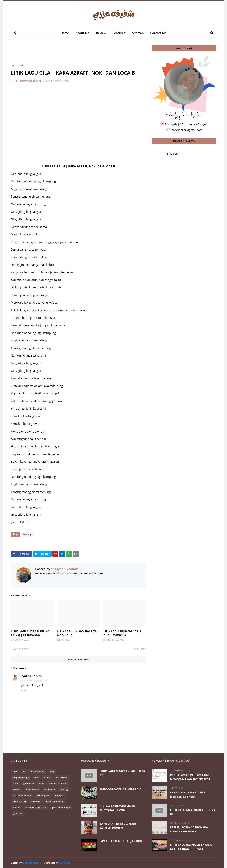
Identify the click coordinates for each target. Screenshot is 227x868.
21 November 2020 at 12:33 (34, 680)
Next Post (138, 649)
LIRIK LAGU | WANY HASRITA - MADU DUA (78, 633)
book (37, 777)
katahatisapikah (58, 783)
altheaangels (37, 771)
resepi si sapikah (54, 802)
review (17, 808)
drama (48, 777)
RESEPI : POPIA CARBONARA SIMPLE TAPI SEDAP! (189, 829)
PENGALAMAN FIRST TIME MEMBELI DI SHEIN (188, 794)
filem (16, 783)
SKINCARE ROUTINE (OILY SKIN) (121, 788)
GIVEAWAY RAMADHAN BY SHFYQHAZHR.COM (118, 808)
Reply (24, 690)
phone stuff (19, 802)
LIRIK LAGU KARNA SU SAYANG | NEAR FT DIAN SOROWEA (192, 847)
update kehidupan (61, 808)
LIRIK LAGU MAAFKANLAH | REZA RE (122, 773)
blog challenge (21, 777)
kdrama (17, 789)
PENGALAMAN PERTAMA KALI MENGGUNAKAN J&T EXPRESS (190, 777)
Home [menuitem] (65, 33)
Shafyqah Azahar (31, 81)
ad (24, 771)
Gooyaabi (65, 863)
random (35, 802)
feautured (62, 777)
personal (59, 795)
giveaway (28, 783)
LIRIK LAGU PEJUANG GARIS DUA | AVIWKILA (122, 633)
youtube (17, 814)
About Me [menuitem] (83, 33)
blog (52, 771)
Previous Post (21, 649)
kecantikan (33, 789)
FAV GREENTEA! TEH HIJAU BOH (121, 841)
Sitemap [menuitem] (138, 33)
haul (41, 783)
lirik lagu (17, 66)
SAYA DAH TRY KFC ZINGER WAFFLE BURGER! (118, 825)
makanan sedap (22, 795)
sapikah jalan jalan (35, 808)
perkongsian (43, 795)
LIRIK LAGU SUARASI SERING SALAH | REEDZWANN (30, 633)
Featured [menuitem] (119, 33)
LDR (15, 771)
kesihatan (49, 789)
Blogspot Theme (31, 863)
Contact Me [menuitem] (158, 33)
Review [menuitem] (101, 33)
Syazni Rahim (31, 676)
